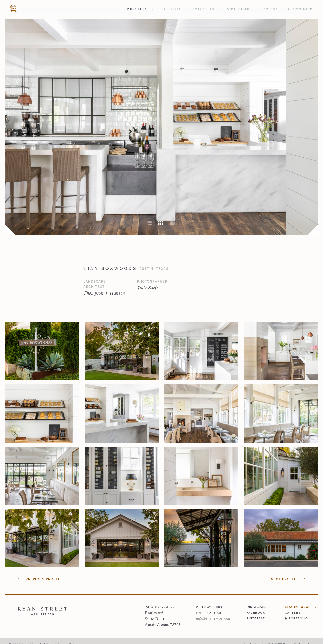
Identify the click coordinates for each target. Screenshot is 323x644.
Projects (140, 9)
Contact (301, 9)
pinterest (256, 618)
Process (203, 9)
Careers (293, 613)
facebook (256, 613)
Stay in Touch (301, 607)
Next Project (288, 579)
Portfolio (297, 618)
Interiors (239, 9)
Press (271, 9)
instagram (256, 607)
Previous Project (40, 579)
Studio (172, 9)
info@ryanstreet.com (213, 619)
